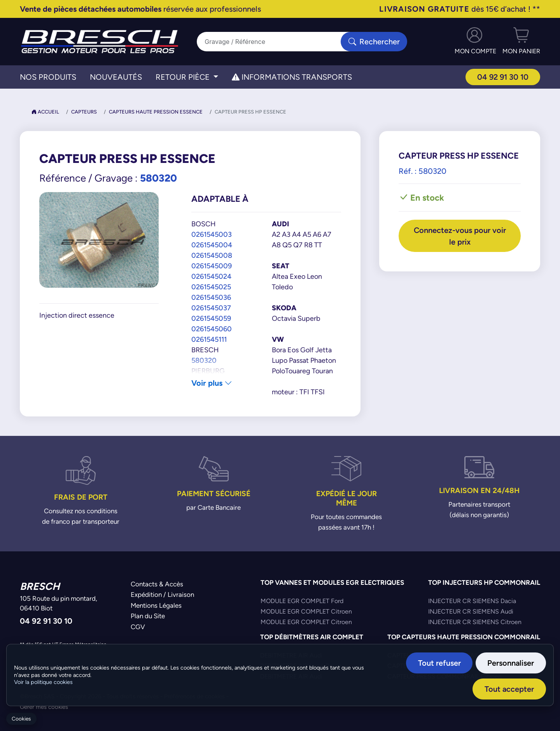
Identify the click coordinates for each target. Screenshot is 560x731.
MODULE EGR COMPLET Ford (302, 601)
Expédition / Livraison (162, 595)
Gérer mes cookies (44, 707)
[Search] (273, 42)
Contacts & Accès (157, 584)
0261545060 (212, 329)
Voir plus (212, 383)
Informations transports (292, 77)
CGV (138, 627)
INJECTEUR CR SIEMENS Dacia (472, 601)
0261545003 (212, 234)
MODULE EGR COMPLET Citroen (306, 611)
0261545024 (211, 276)
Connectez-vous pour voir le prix (460, 236)
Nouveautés (116, 77)
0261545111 (209, 339)
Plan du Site (148, 616)
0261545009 (212, 266)
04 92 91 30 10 (503, 77)
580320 (204, 360)
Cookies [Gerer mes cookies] (21, 719)
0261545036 (211, 297)
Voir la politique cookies (43, 682)
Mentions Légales (156, 605)
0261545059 (211, 318)
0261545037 (211, 308)
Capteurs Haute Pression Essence (156, 112)
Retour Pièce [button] (184, 77)
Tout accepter (510, 689)
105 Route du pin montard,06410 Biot (59, 603)
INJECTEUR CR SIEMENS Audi (471, 611)
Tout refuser (440, 663)
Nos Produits (48, 77)
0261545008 (212, 255)
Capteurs (84, 112)
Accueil (45, 112)
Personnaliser (511, 663)
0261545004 (212, 245)
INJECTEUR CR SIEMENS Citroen (475, 622)
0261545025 (211, 287)
